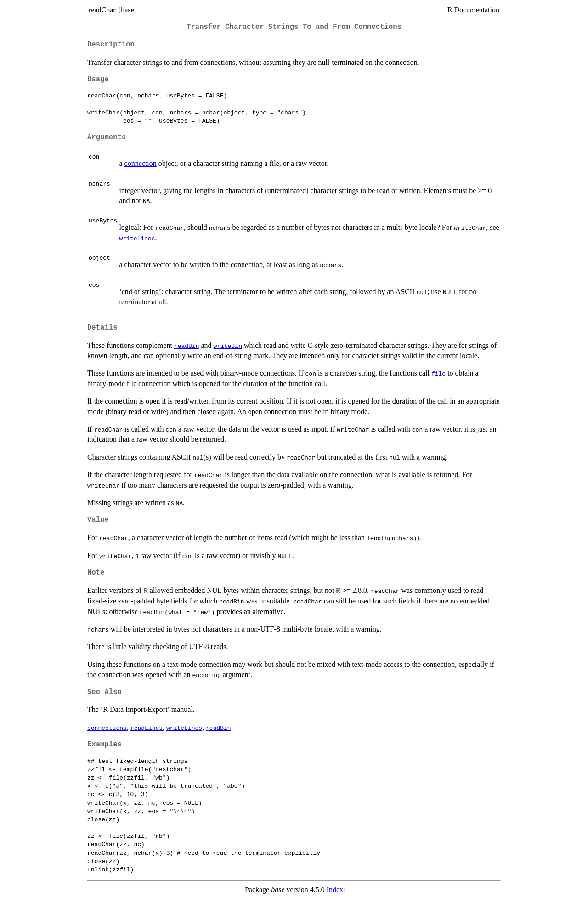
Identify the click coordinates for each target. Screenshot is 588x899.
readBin (187, 346)
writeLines (137, 238)
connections (107, 728)
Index (335, 890)
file (438, 373)
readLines (147, 728)
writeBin (228, 346)
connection (141, 163)
